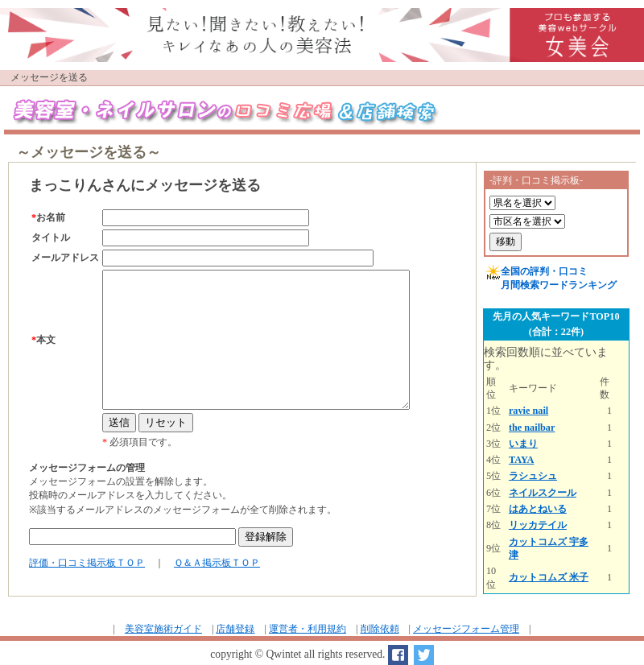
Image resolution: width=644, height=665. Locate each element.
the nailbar (532, 427)
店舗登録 (235, 629)
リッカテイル (538, 525)
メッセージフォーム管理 (466, 629)
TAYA (522, 460)
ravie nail (528, 411)
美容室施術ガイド (163, 629)
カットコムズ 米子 (549, 577)
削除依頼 (380, 629)
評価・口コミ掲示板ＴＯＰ (87, 563)
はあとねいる (538, 509)
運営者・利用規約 (308, 629)
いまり (523, 444)
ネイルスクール (543, 493)
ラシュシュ (533, 476)
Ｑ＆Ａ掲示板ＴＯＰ (217, 563)
